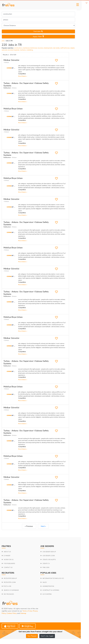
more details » (23, 76)
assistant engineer (13, 50)
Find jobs (38, 31)
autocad (4, 50)
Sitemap (23, 613)
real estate (56, 48)
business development (45, 48)
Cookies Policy (12, 613)
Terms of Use (27, 611)
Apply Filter (38, 37)
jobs (3, 41)
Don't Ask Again (47, 636)
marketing (30, 50)
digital (72, 48)
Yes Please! (32, 636)
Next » (43, 526)
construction (18, 48)
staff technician (65, 48)
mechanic (23, 50)
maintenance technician (30, 48)
